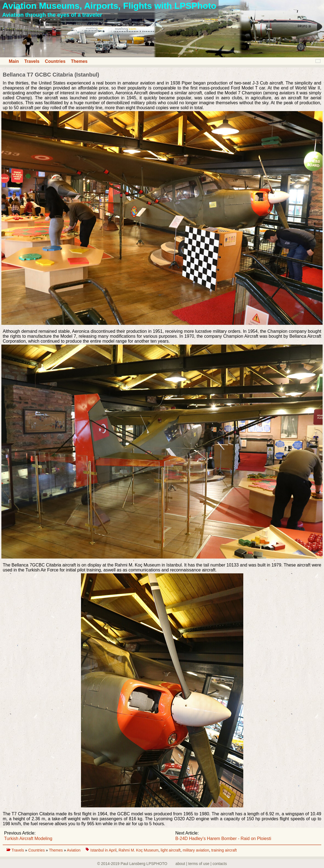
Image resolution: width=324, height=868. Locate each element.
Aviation (74, 850)
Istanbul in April (103, 850)
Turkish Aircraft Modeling (28, 839)
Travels (32, 61)
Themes (79, 61)
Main (14, 61)
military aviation (196, 850)
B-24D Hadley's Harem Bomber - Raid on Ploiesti (223, 839)
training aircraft (224, 850)
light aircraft (171, 850)
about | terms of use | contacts (201, 864)
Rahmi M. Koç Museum (139, 850)
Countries (55, 61)
